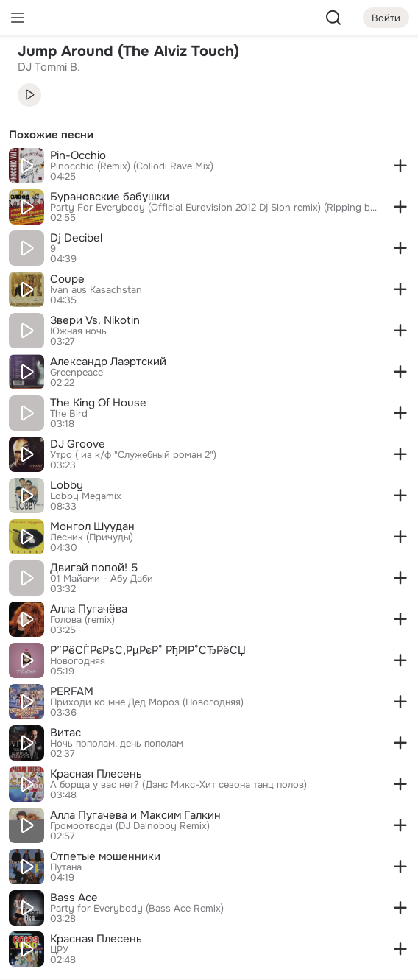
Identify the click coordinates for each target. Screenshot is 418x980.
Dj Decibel (76, 238)
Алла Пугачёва (89, 609)
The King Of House (98, 403)
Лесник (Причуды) (92, 537)
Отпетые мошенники (105, 856)
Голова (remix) (82, 620)
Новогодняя (78, 661)
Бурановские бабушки (110, 197)
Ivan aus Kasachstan (96, 290)
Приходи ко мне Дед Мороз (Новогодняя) (147, 702)
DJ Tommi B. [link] (49, 67)
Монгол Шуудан (92, 526)
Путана (66, 867)
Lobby (67, 485)
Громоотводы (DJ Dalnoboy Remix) (130, 826)
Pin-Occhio (78, 155)
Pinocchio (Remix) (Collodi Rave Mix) (132, 166)
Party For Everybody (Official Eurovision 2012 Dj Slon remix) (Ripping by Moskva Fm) (215, 208)
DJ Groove (78, 444)
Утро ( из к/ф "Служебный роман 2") (133, 455)
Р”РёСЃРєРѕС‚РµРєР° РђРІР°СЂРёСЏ (148, 650)
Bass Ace (74, 898)
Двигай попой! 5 (94, 568)
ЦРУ (59, 950)
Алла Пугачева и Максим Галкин (135, 815)
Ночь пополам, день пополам (117, 744)
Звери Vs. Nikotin (95, 320)
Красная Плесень (96, 774)
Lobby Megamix (86, 496)
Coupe (67, 279)
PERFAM (72, 691)
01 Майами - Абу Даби (102, 579)
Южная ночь (78, 331)
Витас (65, 733)
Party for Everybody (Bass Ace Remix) (137, 909)
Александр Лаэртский (108, 362)
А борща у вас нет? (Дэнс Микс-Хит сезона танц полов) (178, 785)
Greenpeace (77, 373)
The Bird (69, 414)
